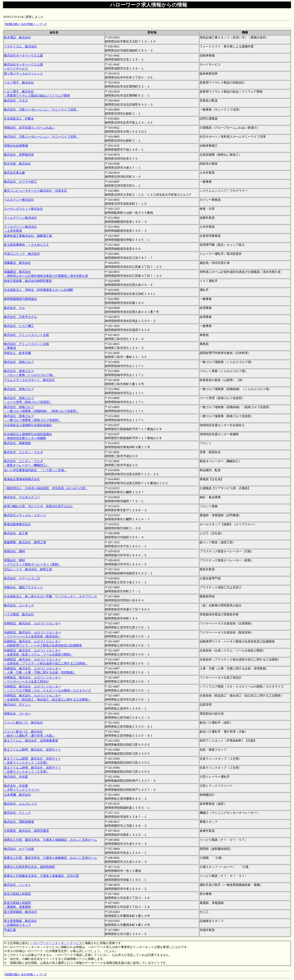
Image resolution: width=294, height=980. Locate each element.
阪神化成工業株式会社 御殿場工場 (28, 236)
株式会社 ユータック (19, 605)
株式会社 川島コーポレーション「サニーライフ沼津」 (41, 110)
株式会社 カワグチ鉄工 (20, 182)
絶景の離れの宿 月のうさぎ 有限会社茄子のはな (38, 506)
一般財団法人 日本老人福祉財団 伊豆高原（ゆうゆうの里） (46, 488)
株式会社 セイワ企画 (19, 849)
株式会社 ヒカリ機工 (19, 326)
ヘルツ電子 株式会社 (19, 83)
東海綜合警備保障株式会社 (22, 479)
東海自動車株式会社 (17, 524)
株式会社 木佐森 (16, 777)
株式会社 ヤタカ (16, 101)
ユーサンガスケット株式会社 (23, 209)
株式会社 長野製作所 (19, 155)
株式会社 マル (14, 308)
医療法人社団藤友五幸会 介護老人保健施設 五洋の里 (41, 876)
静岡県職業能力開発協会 (20, 299)
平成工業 (10, 930)
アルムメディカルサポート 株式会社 (29, 380)
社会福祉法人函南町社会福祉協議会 (28, 425)
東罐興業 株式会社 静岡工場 (25, 542)
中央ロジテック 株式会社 (22, 254)
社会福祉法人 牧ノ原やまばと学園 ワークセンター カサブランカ (50, 596)
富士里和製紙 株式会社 (20, 912)
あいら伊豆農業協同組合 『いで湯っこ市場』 (35, 470)
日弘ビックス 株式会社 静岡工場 (28, 569)
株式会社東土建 (14, 173)
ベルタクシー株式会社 (19, 200)
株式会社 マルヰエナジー (22, 497)
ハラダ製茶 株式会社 (19, 614)
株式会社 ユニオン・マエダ (23, 452)
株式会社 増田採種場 (19, 822)
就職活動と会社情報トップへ (25, 24)
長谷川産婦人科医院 (17, 894)
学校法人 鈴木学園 (17, 353)
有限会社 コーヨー (17, 714)
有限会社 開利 (14, 551)
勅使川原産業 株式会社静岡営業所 (28, 281)
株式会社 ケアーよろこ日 (22, 578)
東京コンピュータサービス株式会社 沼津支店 (35, 191)
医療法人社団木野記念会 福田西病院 (29, 867)
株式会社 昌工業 (16, 533)
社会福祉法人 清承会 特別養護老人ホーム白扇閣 (38, 290)
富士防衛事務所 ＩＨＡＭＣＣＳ (26, 245)
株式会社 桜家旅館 (17, 443)
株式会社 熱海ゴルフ (19, 362)
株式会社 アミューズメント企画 (26, 335)
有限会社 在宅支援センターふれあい (29, 128)
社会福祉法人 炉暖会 (19, 119)
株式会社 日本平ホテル (20, 317)
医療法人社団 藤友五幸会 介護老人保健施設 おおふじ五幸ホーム (50, 840)
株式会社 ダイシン (17, 705)
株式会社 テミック (17, 813)
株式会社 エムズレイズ (20, 804)
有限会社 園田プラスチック (23, 587)
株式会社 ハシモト (17, 885)
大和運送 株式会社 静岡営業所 (26, 831)
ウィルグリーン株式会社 (20, 218)
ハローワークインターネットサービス (56, 943)
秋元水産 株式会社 (17, 164)
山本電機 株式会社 (17, 795)
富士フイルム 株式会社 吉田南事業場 (31, 741)
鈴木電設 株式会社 (17, 37)
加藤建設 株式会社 (17, 263)
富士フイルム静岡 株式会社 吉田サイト (32, 750)
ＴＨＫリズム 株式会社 (20, 46)
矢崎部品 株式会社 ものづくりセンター (32, 623)
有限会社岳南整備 (16, 146)
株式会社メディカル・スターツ (25, 515)
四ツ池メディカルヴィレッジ (23, 74)
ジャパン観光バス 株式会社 (23, 723)
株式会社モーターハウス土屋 (23, 55)
